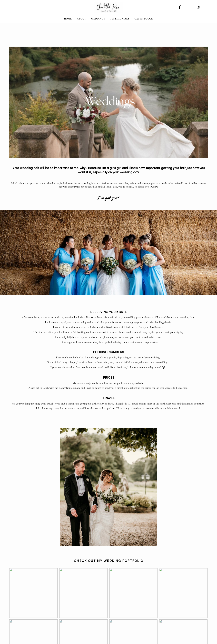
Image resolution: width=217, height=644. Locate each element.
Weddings (98, 19)
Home (68, 19)
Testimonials (120, 19)
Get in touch (144, 19)
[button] (33, 593)
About (81, 19)
